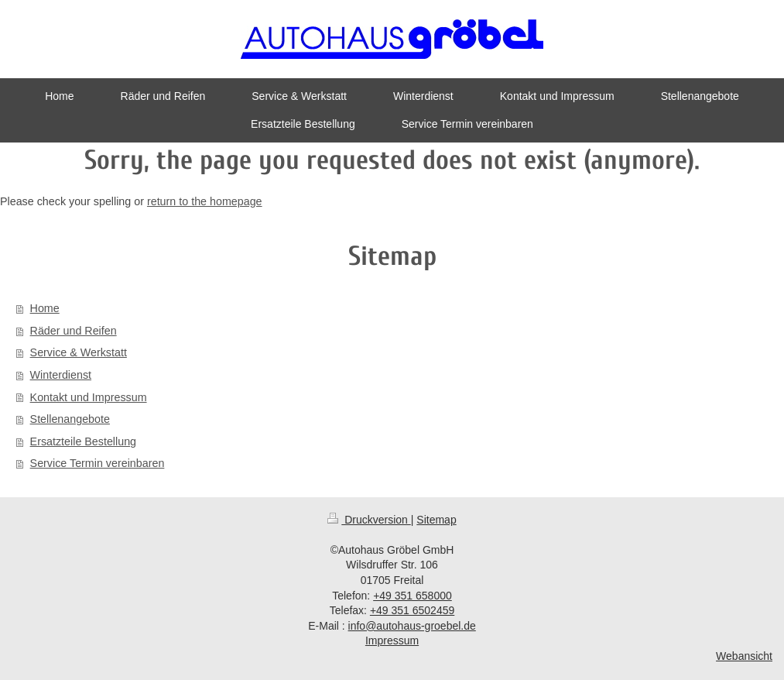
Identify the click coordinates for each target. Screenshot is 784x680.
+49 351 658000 (413, 596)
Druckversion (369, 520)
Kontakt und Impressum (89, 397)
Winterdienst (61, 375)
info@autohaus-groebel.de (412, 626)
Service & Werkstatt (79, 352)
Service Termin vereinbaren (98, 463)
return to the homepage (205, 201)
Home (45, 308)
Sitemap (436, 520)
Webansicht (744, 656)
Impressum (392, 641)
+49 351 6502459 (412, 610)
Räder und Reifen (74, 331)
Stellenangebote (70, 419)
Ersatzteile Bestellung (83, 441)
